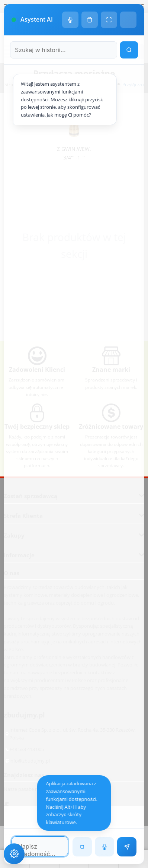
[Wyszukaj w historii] (129, 50)
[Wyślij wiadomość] (127, 847)
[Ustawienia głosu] (70, 20)
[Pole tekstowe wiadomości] (40, 846)
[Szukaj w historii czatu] (64, 50)
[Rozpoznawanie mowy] (104, 847)
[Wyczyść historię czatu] (90, 20)
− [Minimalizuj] (128, 20)
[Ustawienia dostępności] (14, 854)
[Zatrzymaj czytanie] (82, 847)
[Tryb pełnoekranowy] (109, 20)
